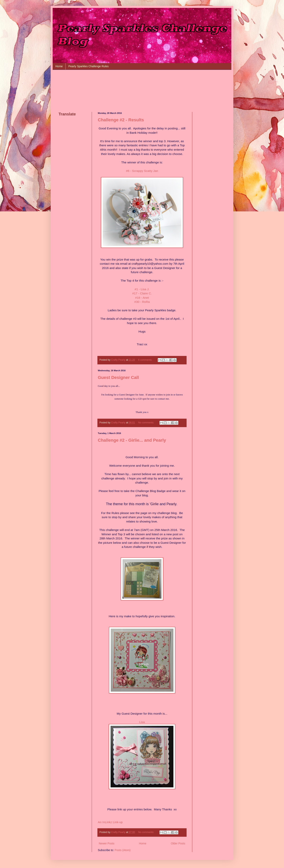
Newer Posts (107, 843)
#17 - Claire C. (142, 293)
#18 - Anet (142, 298)
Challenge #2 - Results (121, 120)
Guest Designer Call (118, 377)
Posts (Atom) (123, 850)
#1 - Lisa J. (142, 289)
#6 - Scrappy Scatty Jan (142, 171)
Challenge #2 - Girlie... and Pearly (132, 440)
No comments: (146, 423)
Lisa (142, 722)
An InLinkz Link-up (110, 822)
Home (59, 66)
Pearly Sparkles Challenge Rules (88, 66)
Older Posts (178, 843)
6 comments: (146, 360)
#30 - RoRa (142, 302)
